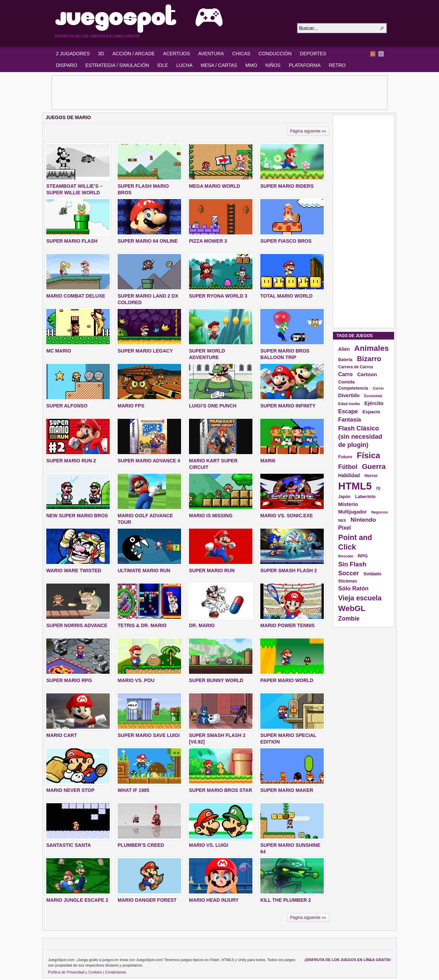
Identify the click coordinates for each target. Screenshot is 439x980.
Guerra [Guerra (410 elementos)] (374, 466)
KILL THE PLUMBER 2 (286, 900)
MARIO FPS (131, 406)
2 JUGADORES (73, 54)
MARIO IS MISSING (211, 516)
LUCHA (184, 65)
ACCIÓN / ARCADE (134, 54)
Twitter (381, 54)
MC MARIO (59, 351)
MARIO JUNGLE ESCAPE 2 (77, 900)
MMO (251, 65)
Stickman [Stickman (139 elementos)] (348, 581)
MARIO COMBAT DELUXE (76, 296)
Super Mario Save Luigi (149, 735)
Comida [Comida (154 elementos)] (346, 382)
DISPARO (67, 65)
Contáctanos (116, 972)
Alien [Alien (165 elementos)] (344, 349)
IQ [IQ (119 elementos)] (378, 488)
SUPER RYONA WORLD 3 (218, 296)
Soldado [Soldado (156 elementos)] (373, 574)
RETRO (337, 65)
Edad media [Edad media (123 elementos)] (349, 404)
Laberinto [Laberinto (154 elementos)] (365, 497)
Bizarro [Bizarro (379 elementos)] (369, 359)
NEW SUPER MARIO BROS (77, 516)
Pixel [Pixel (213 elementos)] (345, 528)
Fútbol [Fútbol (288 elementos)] (348, 467)
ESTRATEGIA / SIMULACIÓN (117, 65)
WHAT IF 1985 (133, 790)
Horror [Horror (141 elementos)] (371, 476)
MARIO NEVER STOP (70, 790)
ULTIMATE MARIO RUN (144, 570)
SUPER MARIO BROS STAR (221, 790)
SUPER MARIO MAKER (287, 790)
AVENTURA (211, 54)
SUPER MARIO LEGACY (145, 351)
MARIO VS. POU (136, 680)
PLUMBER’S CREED (141, 845)
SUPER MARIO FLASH (72, 241)
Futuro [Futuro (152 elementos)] (345, 457)
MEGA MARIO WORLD (215, 186)
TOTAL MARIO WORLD (286, 296)
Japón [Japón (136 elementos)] (344, 497)
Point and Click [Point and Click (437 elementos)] (355, 542)
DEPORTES (313, 54)
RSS (373, 54)
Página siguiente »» (308, 131)
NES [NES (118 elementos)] (342, 520)
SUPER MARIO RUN (212, 570)
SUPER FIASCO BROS (286, 241)
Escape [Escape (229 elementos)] (348, 411)
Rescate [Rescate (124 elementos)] (346, 556)
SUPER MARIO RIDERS (287, 186)
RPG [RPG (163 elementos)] (363, 556)
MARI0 (268, 461)
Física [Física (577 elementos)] (368, 455)
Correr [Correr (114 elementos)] (378, 388)
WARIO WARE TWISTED (74, 570)
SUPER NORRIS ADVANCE (77, 625)
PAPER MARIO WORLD (287, 680)
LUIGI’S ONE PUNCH (213, 406)
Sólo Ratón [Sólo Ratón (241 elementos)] (353, 589)
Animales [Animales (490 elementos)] (372, 348)
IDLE (163, 65)
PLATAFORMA (305, 65)
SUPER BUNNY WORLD (216, 680)
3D (101, 54)
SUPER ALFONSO (67, 406)
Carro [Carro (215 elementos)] (345, 374)
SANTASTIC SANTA (69, 845)
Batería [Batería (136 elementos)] (345, 360)
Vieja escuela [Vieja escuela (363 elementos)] (360, 598)
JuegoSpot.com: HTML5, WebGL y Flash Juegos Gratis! (171, 19)
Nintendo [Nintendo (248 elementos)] (363, 520)
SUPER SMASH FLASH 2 (289, 570)
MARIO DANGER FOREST (147, 900)
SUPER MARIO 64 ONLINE (148, 241)
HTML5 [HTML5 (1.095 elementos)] (355, 486)
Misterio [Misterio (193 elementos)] (348, 504)
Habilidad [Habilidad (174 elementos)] (349, 475)
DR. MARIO (202, 625)
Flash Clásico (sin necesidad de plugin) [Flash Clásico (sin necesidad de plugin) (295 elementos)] (360, 436)
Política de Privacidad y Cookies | (76, 972)
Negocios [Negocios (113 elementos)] (380, 512)
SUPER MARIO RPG (69, 680)
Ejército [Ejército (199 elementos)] (374, 403)
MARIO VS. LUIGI (209, 845)
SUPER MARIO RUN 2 (71, 461)
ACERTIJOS (176, 54)
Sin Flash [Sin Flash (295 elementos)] (352, 564)
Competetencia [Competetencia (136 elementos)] (353, 388)
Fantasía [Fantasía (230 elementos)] (349, 419)
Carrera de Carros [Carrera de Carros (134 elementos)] (356, 367)
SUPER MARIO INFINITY (288, 406)
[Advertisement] (219, 93)
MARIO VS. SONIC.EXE (287, 516)
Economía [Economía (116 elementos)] (373, 396)
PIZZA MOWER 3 (208, 241)
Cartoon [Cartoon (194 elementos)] (367, 374)
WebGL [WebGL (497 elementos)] (352, 608)
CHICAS (241, 54)
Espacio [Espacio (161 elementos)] (371, 412)
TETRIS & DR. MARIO (142, 625)
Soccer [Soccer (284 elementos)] (348, 573)
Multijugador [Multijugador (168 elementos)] (352, 512)
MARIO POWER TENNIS (288, 625)
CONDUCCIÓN (275, 54)
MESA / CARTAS (219, 65)
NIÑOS (273, 65)
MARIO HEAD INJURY (214, 900)
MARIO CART (62, 735)
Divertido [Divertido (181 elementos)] (349, 395)
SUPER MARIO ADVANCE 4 (149, 461)
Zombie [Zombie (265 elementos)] (349, 619)
